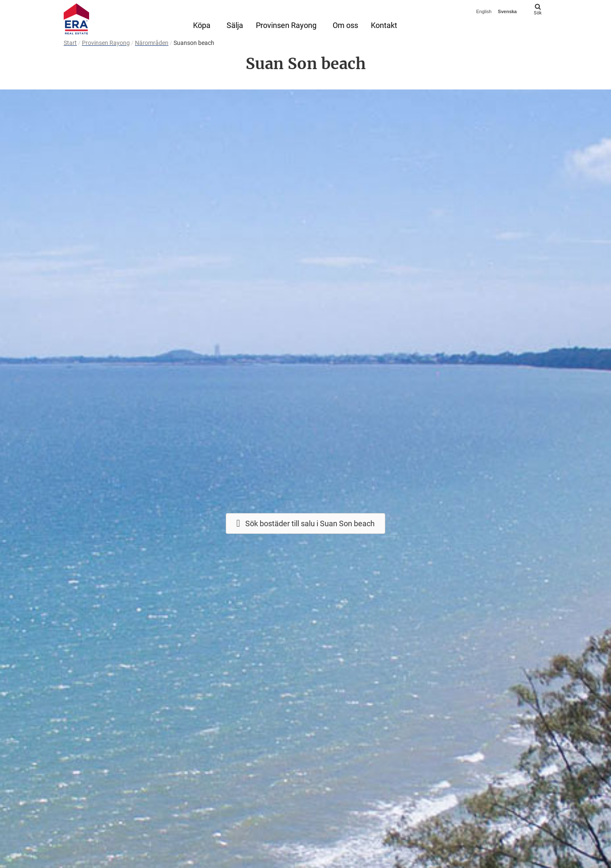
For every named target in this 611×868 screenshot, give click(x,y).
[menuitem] (485, 12)
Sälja (235, 25)
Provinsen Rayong (286, 25)
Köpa (202, 25)
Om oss (345, 25)
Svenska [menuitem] (507, 11)
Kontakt (384, 25)
